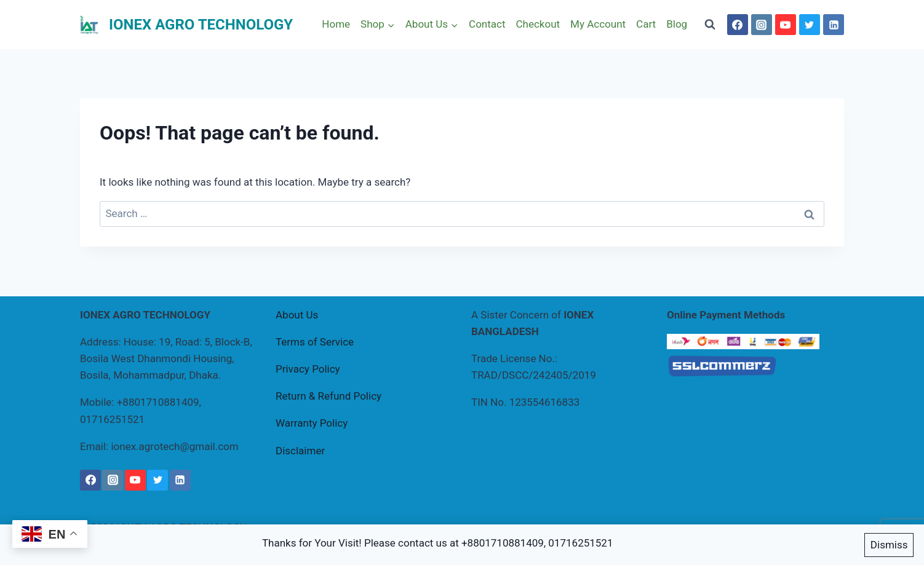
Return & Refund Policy (329, 396)
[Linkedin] (834, 25)
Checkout (538, 24)
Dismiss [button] (889, 545)
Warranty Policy (312, 423)
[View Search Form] (710, 25)
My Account (598, 24)
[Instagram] (762, 25)
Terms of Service (315, 342)
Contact (487, 24)
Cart (646, 24)
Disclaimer (300, 451)
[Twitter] (810, 25)
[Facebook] (738, 25)
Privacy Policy (308, 369)
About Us (297, 315)
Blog (677, 24)
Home (336, 24)
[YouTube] (786, 25)
